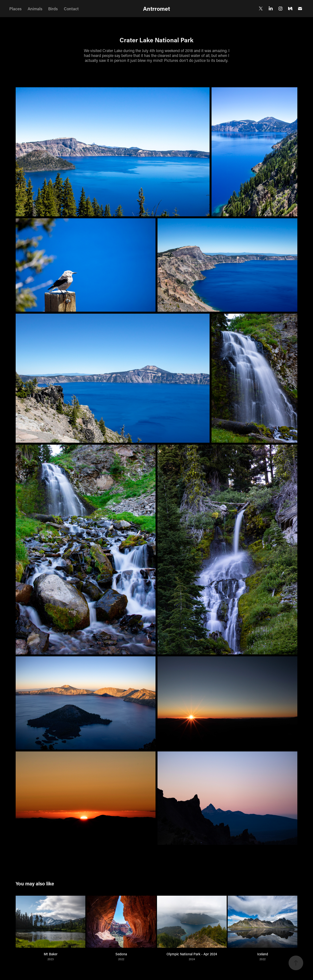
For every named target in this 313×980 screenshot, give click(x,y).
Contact (71, 9)
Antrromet (156, 9)
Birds (53, 9)
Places (15, 9)
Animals (35, 9)
